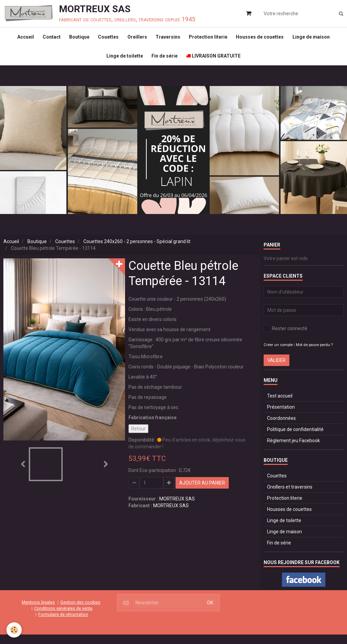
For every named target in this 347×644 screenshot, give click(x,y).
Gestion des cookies (80, 612)
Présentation (281, 416)
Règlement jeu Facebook (293, 450)
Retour (138, 438)
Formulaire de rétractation (63, 624)
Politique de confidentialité (295, 439)
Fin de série (165, 63)
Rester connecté (285, 338)
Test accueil (280, 405)
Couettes (107, 39)
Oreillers (137, 39)
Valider (277, 370)
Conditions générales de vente (63, 618)
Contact (47, 39)
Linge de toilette (123, 63)
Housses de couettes (265, 39)
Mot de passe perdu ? (314, 354)
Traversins (170, 39)
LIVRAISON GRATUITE (215, 63)
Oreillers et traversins (290, 496)
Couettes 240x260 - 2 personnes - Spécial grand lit (137, 251)
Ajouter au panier (202, 492)
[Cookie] (14, 630)
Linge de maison (318, 39)
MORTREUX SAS (177, 508)
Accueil (19, 39)
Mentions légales (38, 612)
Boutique (76, 39)
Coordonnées (281, 428)
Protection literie (211, 39)
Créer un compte (278, 354)
